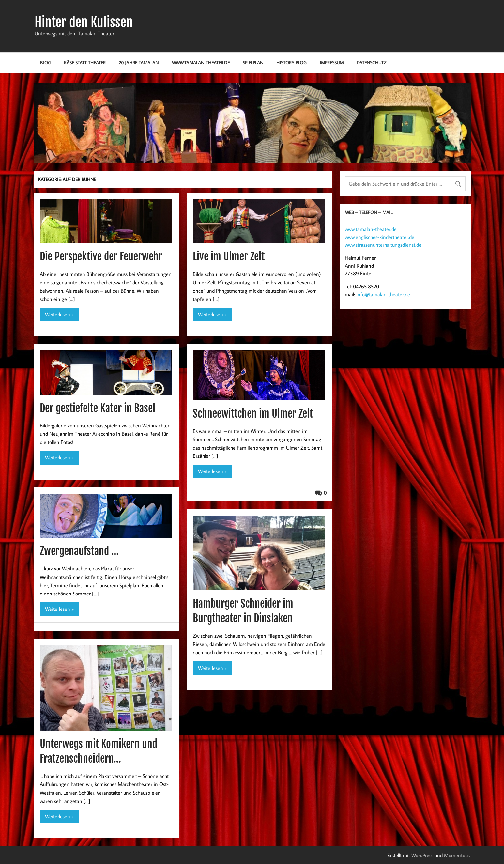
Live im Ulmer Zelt (229, 256)
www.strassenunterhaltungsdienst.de (383, 245)
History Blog (291, 62)
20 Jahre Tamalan (139, 62)
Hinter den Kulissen (84, 22)
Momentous (457, 855)
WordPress (422, 855)
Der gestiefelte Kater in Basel (98, 408)
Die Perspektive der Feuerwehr (101, 256)
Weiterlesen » (59, 314)
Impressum (332, 62)
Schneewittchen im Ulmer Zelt (253, 414)
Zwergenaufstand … (79, 551)
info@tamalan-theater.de (383, 294)
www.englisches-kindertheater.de (380, 237)
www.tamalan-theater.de (201, 62)
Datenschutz (371, 62)
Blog (46, 62)
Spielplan (253, 62)
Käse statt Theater (85, 62)
